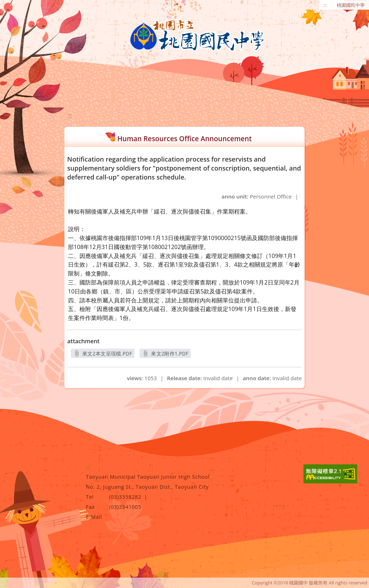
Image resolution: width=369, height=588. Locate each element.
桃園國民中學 (351, 5)
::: (325, 5)
